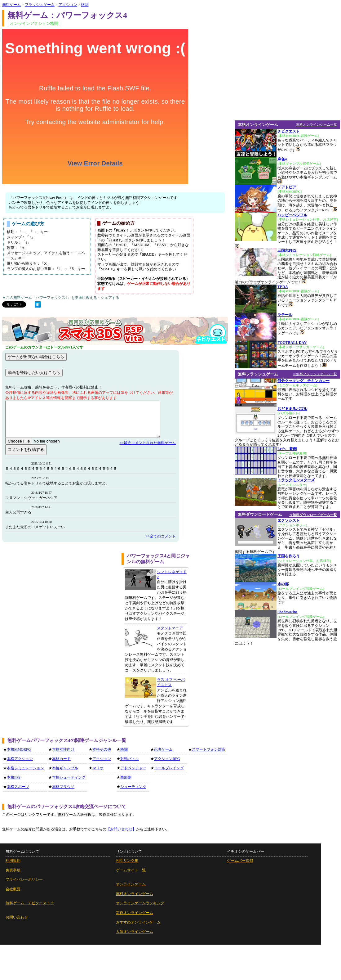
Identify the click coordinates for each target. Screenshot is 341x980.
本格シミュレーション (25, 768)
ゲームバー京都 (240, 861)
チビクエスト (289, 131)
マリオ (98, 768)
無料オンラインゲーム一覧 (317, 124)
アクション (102, 759)
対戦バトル (130, 759)
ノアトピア (287, 187)
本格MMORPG (19, 749)
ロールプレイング (169, 768)
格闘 (124, 749)
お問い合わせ (17, 917)
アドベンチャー (133, 768)
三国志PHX (287, 250)
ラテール (285, 315)
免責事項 (13, 870)
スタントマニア (170, 628)
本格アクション (20, 759)
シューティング (133, 787)
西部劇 (126, 777)
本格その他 (102, 749)
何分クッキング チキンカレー (303, 381)
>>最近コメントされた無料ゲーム (148, 443)
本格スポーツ (18, 787)
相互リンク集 (127, 861)
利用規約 (13, 861)
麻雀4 (282, 159)
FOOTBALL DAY (292, 343)
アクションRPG (167, 759)
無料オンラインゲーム (135, 894)
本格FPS (14, 777)
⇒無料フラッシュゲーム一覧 (315, 374)
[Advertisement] (58, 611)
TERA (283, 287)
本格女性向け (63, 749)
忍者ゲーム (163, 749)
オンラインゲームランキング (140, 903)
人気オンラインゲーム (135, 932)
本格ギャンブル (65, 768)
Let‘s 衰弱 (287, 449)
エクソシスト (289, 520)
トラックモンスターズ (296, 480)
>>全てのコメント (161, 536)
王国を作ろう (289, 556)
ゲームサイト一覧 (131, 870)
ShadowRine (288, 612)
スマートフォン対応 (209, 749)
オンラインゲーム (131, 884)
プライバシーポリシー (24, 879)
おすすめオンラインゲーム (138, 922)
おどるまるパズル (292, 409)
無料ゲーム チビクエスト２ (30, 903)
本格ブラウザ (63, 787)
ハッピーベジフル (292, 215)
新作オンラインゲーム (135, 913)
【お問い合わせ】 (121, 829)
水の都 (283, 584)
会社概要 (13, 889)
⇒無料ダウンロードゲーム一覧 (313, 515)
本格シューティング (69, 777)
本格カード (61, 759)
